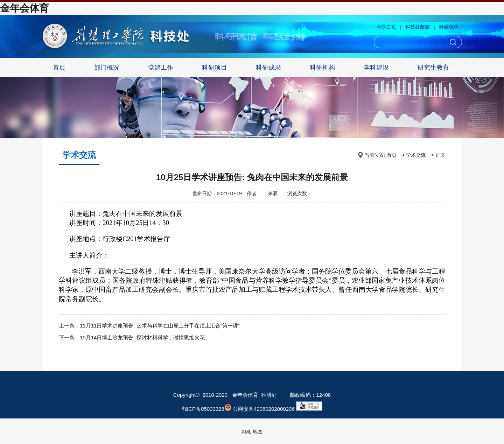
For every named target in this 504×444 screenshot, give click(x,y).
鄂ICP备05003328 (203, 409)
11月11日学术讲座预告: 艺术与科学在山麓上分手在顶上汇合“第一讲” (160, 326)
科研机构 (449, 27)
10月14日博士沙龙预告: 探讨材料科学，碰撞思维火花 (142, 337)
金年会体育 (24, 8)
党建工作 (161, 68)
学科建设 (376, 68)
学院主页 (386, 27)
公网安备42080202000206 (260, 409)
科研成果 (268, 68)
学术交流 (416, 155)
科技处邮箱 (418, 27)
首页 (59, 68)
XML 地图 (252, 432)
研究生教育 (433, 68)
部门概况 (107, 68)
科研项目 (215, 68)
